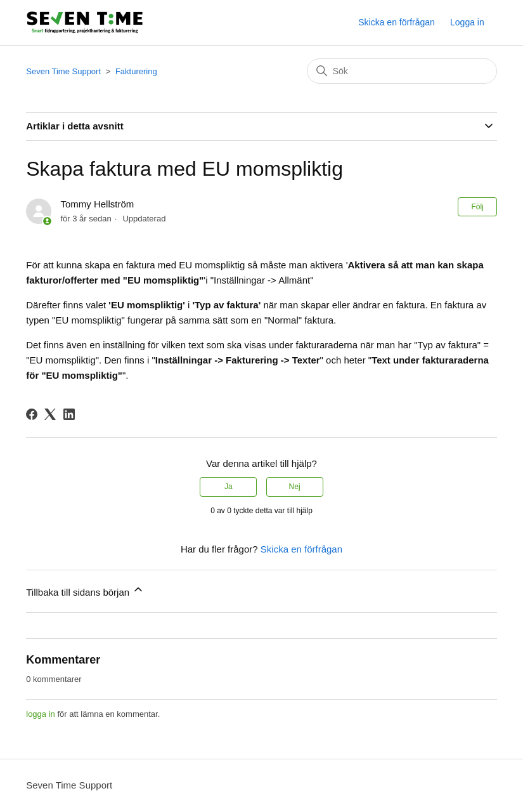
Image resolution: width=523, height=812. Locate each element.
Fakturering (136, 71)
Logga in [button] (467, 22)
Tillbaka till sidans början (85, 590)
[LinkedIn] (69, 414)
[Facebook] (32, 414)
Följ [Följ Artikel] (477, 207)
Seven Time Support (63, 71)
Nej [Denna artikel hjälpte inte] (295, 487)
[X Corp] (50, 414)
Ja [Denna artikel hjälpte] (229, 487)
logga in (41, 714)
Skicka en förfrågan (397, 22)
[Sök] (402, 71)
